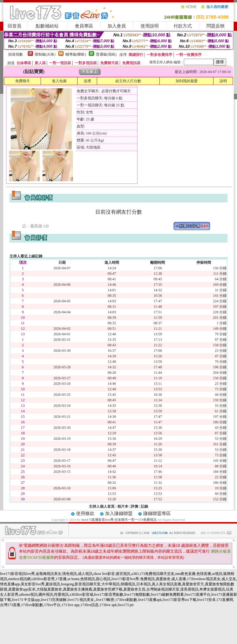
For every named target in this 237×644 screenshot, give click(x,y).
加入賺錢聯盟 (119, 513)
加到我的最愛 (187, 81)
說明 (223, 81)
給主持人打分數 (128, 81)
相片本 (123, 506)
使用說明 (150, 26)
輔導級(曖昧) (76, 54)
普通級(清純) (106, 54)
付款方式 (183, 26)
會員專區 (84, 26)
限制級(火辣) (45, 54)
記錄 (144, 506)
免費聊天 (23, 81)
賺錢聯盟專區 (157, 513)
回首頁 (15, 26)
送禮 (87, 81)
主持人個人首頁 (102, 506)
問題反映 (216, 26)
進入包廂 (59, 81)
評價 (134, 506)
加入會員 (117, 26)
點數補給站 (47, 26)
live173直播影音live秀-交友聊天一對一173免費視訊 (119, 520)
